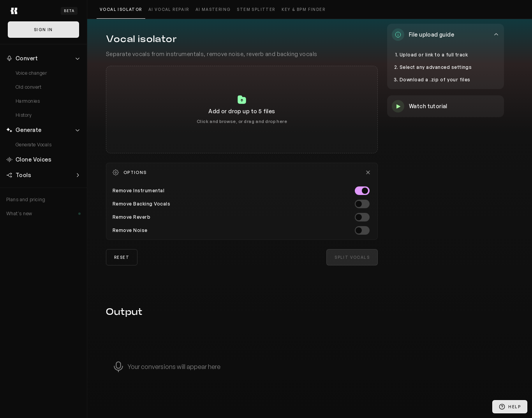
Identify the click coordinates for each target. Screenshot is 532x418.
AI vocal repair (169, 9)
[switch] (362, 191)
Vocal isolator (121, 9)
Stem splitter (256, 9)
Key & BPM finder (303, 9)
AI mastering (213, 9)
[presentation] (242, 110)
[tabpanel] (242, 110)
